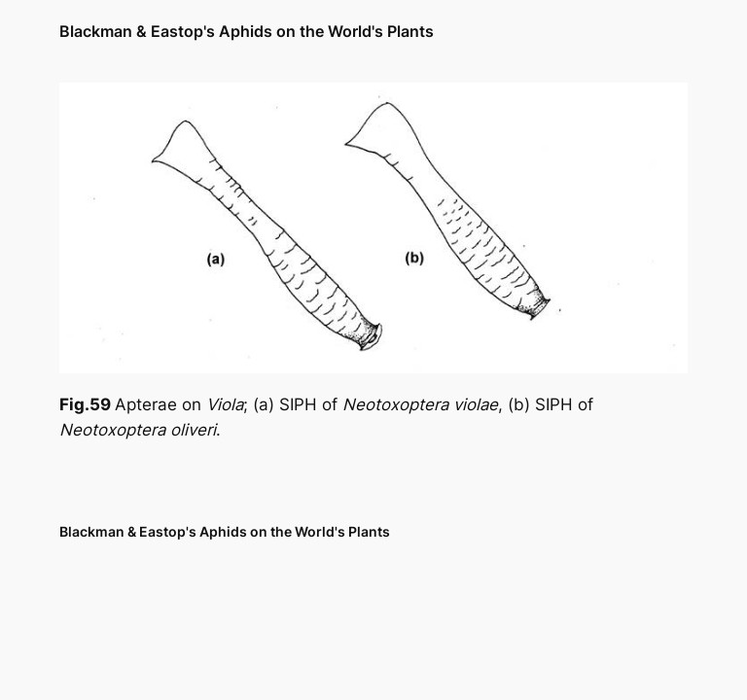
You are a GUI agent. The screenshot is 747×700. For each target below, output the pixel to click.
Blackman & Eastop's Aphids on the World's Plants (247, 31)
